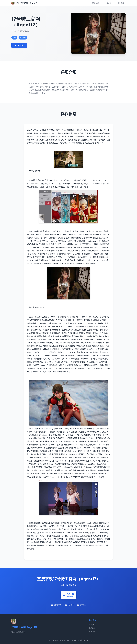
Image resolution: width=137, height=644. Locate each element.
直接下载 (121, 3)
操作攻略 (108, 3)
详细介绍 (95, 3)
